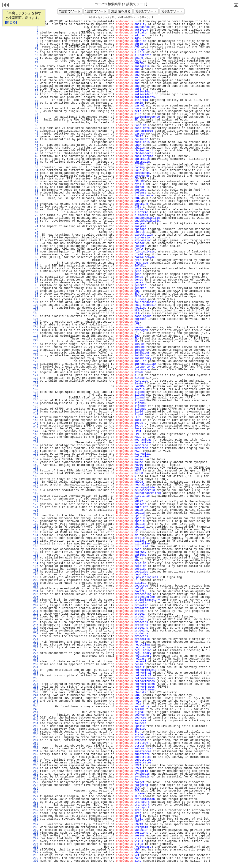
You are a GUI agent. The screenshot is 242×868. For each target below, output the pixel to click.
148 (36, 434)
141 (36, 415)
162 (36, 474)
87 (36, 263)
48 (36, 153)
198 (36, 575)
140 (36, 412)
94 (36, 283)
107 (36, 319)
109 (36, 325)
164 (36, 479)
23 (36, 83)
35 (36, 117)
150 (36, 440)
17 (36, 66)
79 (36, 241)
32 (36, 109)
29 (36, 100)
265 (36, 763)
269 (36, 774)
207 (36, 600)
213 (36, 617)
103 (36, 308)
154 (36, 451)
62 (36, 193)
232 (36, 670)
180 (36, 524)
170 (36, 496)
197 (36, 572)
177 (36, 516)
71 (36, 218)
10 (36, 47)
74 (36, 226)
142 (36, 417)
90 (36, 271)
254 (36, 732)
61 (36, 190)
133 (36, 392)
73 (36, 224)
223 (36, 645)
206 (36, 597)
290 (36, 833)
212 (36, 614)
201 (36, 583)
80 (36, 243)
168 (36, 490)
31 (36, 106)
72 (36, 221)
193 (36, 561)
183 (36, 532)
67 (36, 207)
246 (36, 709)
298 (36, 855)
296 (36, 850)
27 (36, 95)
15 (36, 61)
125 (36, 370)
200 (36, 580)
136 (36, 401)
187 (36, 544)
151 (36, 443)
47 (36, 151)
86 (36, 260)
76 (36, 232)
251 (36, 723)
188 (36, 547)
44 (36, 142)
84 (36, 255)
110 (36, 328)
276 (36, 794)
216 (36, 625)
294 (36, 844)
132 (36, 389)
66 (36, 204)
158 (36, 462)
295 (36, 847)
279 (36, 802)
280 (36, 805)
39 (36, 128)
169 (36, 493)
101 (36, 302)
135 (36, 398)
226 (36, 653)
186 (36, 541)
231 (36, 667)
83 (36, 252)
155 (36, 454)
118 (36, 350)
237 (36, 684)
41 (36, 134)
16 (36, 64)
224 (36, 648)
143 (36, 420)
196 (36, 569)
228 (36, 659)
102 (36, 305)
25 (36, 89)
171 (36, 499)
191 (36, 555)
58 (36, 182)
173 (36, 504)
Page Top (236, 5)
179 (36, 521)
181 (36, 527)
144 (36, 423)
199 (36, 577)
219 (36, 634)
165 (36, 482)
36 (36, 120)
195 (36, 566)
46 (36, 148)
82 (36, 249)
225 (36, 650)
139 (36, 409)
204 (36, 591)
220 (36, 636)
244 (36, 704)
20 (36, 75)
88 (36, 266)
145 (36, 426)
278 (36, 799)
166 (36, 485)
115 (36, 342)
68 (36, 210)
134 (36, 395)
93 (36, 280)
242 (36, 698)
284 (36, 816)
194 (36, 563)
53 (36, 168)
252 (36, 726)
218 (36, 631)
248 (36, 715)
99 (36, 297)
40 (36, 131)
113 (36, 336)
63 (36, 196)
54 (36, 170)
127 (36, 375)
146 (36, 429)
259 (36, 746)
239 (36, 690)
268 (36, 771)
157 (36, 460)
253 (36, 729)
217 (36, 628)
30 (36, 103)
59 (36, 184)
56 (36, 176)
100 (36, 299)
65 (36, 201)
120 (36, 356)
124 (36, 367)
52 (36, 165)
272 (36, 782)
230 (36, 664)
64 (36, 198)
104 (36, 311)
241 (36, 695)
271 (36, 780)
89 (36, 269)
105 (36, 314)
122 (36, 361)
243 (36, 701)
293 (36, 841)
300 (36, 861)
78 (36, 238)
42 (36, 137)
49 (36, 156)
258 (36, 743)
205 (36, 594)
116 (36, 344)
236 (36, 681)
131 (36, 387)
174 (36, 507)
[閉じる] (11, 22)
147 (36, 431)
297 (36, 853)
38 (36, 125)
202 (36, 586)
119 (36, 353)
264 (36, 760)
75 (36, 229)
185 (36, 538)
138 (36, 406)
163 (36, 476)
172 (36, 502)
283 (36, 813)
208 (36, 603)
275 (36, 791)
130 (36, 384)
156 (36, 457)
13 (36, 55)
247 (36, 712)
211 (36, 611)
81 (36, 246)
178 (36, 518)
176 (36, 513)
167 (36, 488)
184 (36, 535)
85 (36, 257)
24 (36, 86)
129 (36, 381)
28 (36, 97)
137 (36, 403)
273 (36, 785)
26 (36, 92)
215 (36, 622)
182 (36, 530)
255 (36, 735)
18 (36, 69)
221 (36, 639)
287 (36, 824)
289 (36, 830)
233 (36, 673)
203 (36, 589)
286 (36, 822)
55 (36, 173)
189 (36, 549)
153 (36, 448)
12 (36, 52)
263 (36, 757)
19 (36, 72)
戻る (6, 5)
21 (36, 78)
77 (36, 235)
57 (36, 179)
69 (36, 212)
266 (36, 766)
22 (36, 80)
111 (36, 330)
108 (36, 322)
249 (36, 718)
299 (36, 858)
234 (36, 676)
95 (36, 285)
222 (36, 642)
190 (36, 552)
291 (36, 836)
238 (36, 687)
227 (36, 656)
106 (36, 316)
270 (36, 777)
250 (36, 721)
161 (36, 471)
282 (36, 810)
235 (36, 678)
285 (36, 819)
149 (36, 437)
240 (36, 693)
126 (36, 372)
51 (36, 162)
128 (36, 378)
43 (36, 139)
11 (36, 50)
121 (36, 358)
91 (36, 274)
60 (36, 187)
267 (36, 768)
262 (36, 754)
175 (36, 510)
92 (36, 277)
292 (36, 839)
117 (36, 347)
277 (36, 796)
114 (36, 339)
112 (36, 333)
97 (36, 291)
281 (36, 808)
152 (36, 445)
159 (36, 465)
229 (36, 662)
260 (36, 749)
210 (36, 608)
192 (36, 558)
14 (36, 58)
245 (36, 707)
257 (36, 740)
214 (36, 620)
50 (36, 159)
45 (36, 145)
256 (36, 737)
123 (36, 364)
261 (36, 751)
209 (36, 605)
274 (36, 788)
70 (36, 215)
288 (36, 827)
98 (36, 294)
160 (36, 468)
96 (36, 288)
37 (36, 123)
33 (36, 111)
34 (36, 114)
